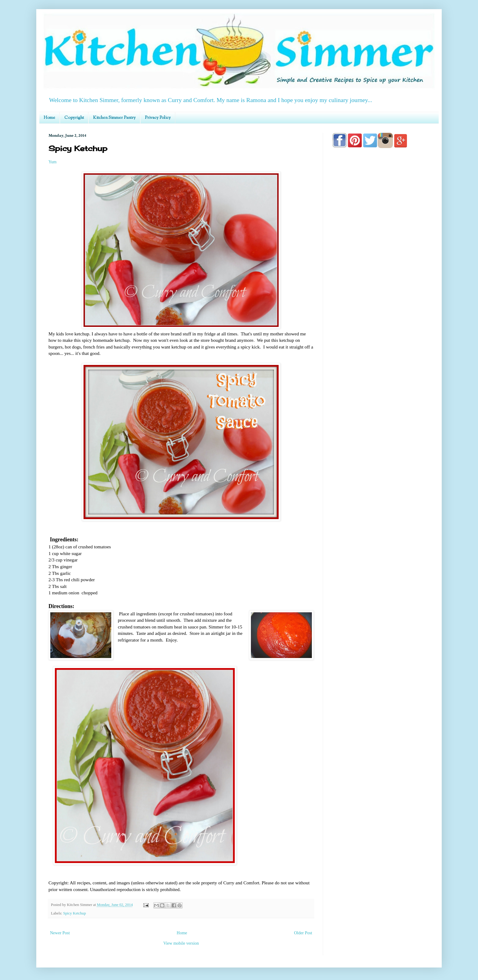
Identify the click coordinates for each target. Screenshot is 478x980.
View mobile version (181, 943)
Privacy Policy (158, 118)
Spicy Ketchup (75, 913)
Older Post (303, 933)
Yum (52, 162)
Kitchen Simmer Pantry (114, 118)
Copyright (74, 118)
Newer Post (60, 933)
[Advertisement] (381, 327)
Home (49, 118)
